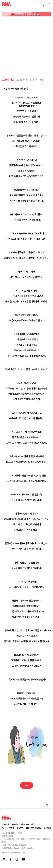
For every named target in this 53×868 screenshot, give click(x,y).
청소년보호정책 (8, 828)
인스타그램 (17, 859)
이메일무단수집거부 (34, 828)
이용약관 (15, 824)
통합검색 (42, 4)
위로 (47, 805)
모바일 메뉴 (49, 4)
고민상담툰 (22, 80)
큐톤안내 (47, 828)
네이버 (10, 859)
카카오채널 (4, 859)
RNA (7, 4)
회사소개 (6, 824)
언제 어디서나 (37, 80)
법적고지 (20, 828)
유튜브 (23, 859)
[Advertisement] (26, 44)
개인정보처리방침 (28, 824)
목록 (27, 785)
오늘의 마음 (8, 80)
